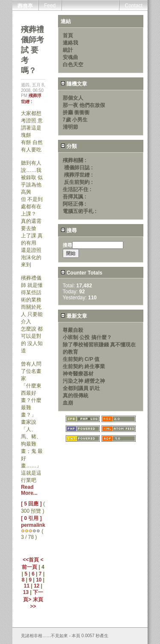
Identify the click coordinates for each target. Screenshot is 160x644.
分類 (69, 146)
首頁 (68, 35)
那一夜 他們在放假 (84, 105)
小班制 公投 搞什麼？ (87, 337)
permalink (33, 525)
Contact (133, 6)
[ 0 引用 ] (31, 518)
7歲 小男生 (75, 120)
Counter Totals (81, 273)
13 (26, 592)
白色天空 (73, 65)
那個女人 (73, 98)
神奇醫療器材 (78, 374)
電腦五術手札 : (80, 211)
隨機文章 (74, 84)
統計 (68, 50)
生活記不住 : (77, 189)
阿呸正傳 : (74, 204)
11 (27, 586)
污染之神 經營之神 (84, 381)
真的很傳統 (76, 396)
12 (36, 586)
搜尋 (69, 230)
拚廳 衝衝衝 (76, 112)
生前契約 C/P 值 (81, 359)
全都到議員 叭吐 (81, 388)
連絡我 (70, 43)
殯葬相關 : (74, 160)
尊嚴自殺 (73, 330)
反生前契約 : (78, 182)
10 (39, 580)
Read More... (29, 490)
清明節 (70, 127)
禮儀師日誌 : (78, 168)
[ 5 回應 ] (31, 504)
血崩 (68, 403)
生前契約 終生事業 (84, 366)
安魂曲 (70, 57)
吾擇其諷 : (74, 197)
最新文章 (74, 316)
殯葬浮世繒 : (78, 175)
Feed (50, 6)
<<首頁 (31, 560)
